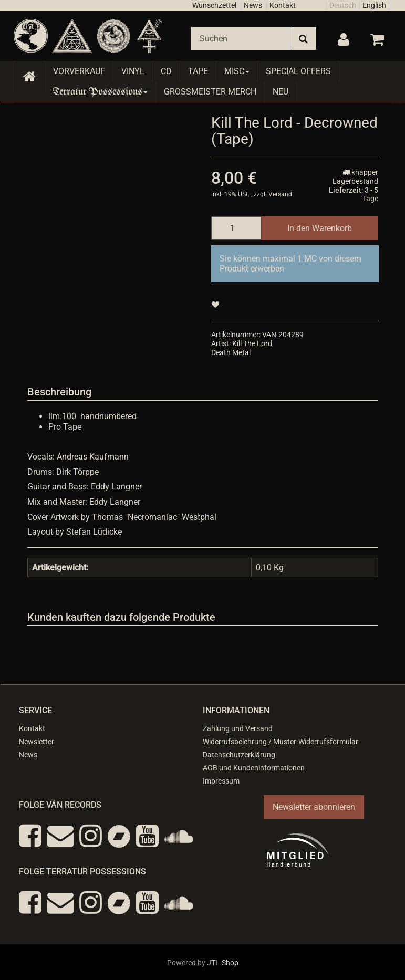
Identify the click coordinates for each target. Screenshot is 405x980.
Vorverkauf (79, 71)
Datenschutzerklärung (239, 755)
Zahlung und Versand (238, 728)
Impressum (221, 781)
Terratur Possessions (100, 92)
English (374, 5)
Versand (280, 194)
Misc (237, 71)
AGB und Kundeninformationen (254, 768)
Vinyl (133, 71)
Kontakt (283, 5)
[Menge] (236, 228)
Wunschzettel (214, 5)
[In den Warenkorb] (320, 228)
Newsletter (37, 742)
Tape (198, 71)
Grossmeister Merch (210, 92)
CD (166, 71)
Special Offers (298, 71)
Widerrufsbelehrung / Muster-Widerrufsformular (281, 742)
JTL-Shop (223, 963)
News (253, 5)
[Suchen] (240, 39)
